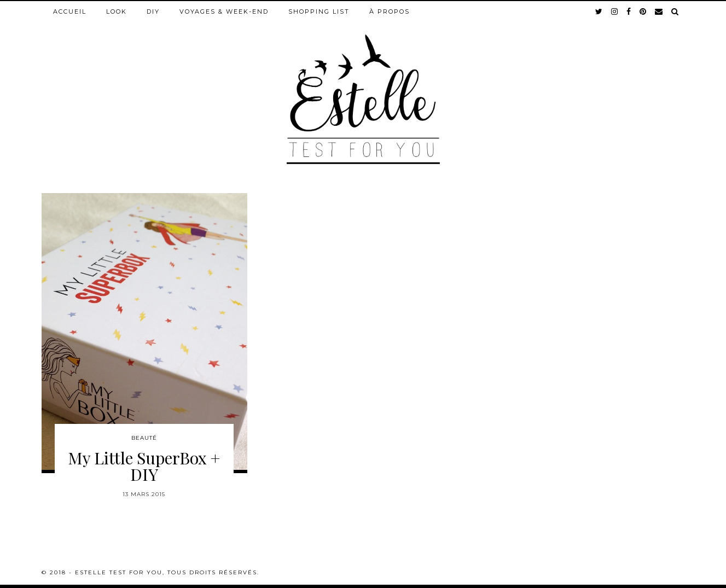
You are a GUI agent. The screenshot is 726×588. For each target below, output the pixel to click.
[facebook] (629, 11)
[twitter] (599, 11)
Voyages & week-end (224, 11)
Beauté (144, 438)
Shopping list (319, 11)
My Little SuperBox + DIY (144, 466)
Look (117, 11)
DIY (153, 11)
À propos (390, 11)
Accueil (70, 11)
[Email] (659, 11)
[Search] (675, 11)
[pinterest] (643, 11)
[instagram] (615, 11)
